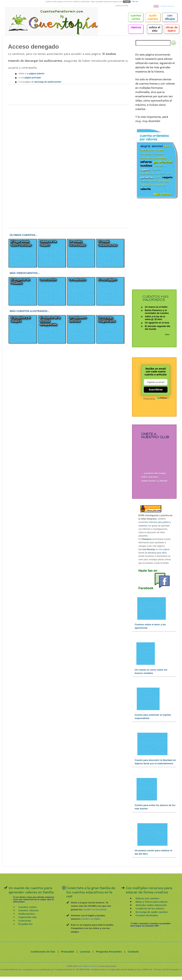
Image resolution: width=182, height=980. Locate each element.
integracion (156, 169)
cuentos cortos (136, 17)
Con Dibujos (170, 17)
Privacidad (67, 952)
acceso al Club (122, 6)
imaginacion (160, 166)
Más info (135, 2)
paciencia (147, 177)
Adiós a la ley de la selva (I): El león (155, 318)
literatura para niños (157, 553)
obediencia (147, 173)
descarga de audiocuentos (48, 82)
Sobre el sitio (155, 29)
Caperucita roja (27, 917)
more (167, 335)
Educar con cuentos (147, 898)
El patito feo (25, 924)
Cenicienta (25, 921)
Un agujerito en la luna (157, 323)
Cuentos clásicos (29, 911)
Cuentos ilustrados (147, 915)
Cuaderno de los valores (150, 909)
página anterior (37, 74)
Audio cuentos (153, 17)
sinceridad (163, 181)
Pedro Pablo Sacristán (87, 966)
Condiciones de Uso (43, 952)
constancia (147, 158)
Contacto (133, 952)
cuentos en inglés (91, 919)
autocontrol (147, 150)
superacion (147, 185)
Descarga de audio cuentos (152, 912)
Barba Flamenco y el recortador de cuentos (157, 312)
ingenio (145, 169)
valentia (146, 189)
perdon (157, 177)
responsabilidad (148, 181)
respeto (167, 177)
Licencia (85, 952)
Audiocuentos (27, 914)
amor (167, 146)
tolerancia (160, 185)
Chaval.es (147, 539)
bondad (160, 150)
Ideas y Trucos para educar (152, 902)
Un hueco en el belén (156, 307)
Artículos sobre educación (151, 905)
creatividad (160, 158)
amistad (157, 146)
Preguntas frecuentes (109, 952)
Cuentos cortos (28, 907)
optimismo (159, 173)
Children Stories (167, 6)
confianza (159, 154)
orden (169, 173)
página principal (33, 78)
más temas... (163, 194)
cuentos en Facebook (95, 910)
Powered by (156, 398)
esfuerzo (146, 161)
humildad (146, 165)
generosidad (163, 161)
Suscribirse (156, 389)
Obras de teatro (172, 29)
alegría (145, 146)
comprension (146, 154)
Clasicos (136, 27)
